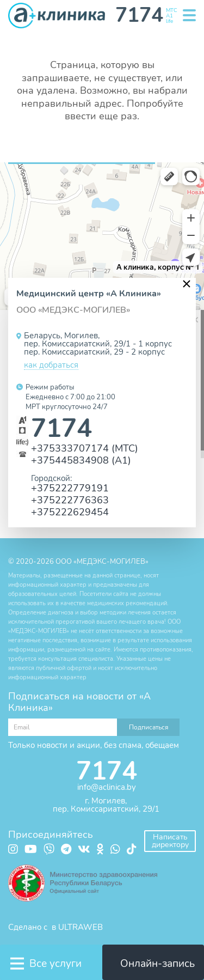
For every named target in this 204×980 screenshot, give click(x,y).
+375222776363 (70, 500)
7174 (61, 428)
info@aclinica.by (107, 787)
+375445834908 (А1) (81, 460)
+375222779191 (70, 488)
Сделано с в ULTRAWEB (55, 927)
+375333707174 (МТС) (85, 448)
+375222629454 (70, 512)
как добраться (51, 366)
